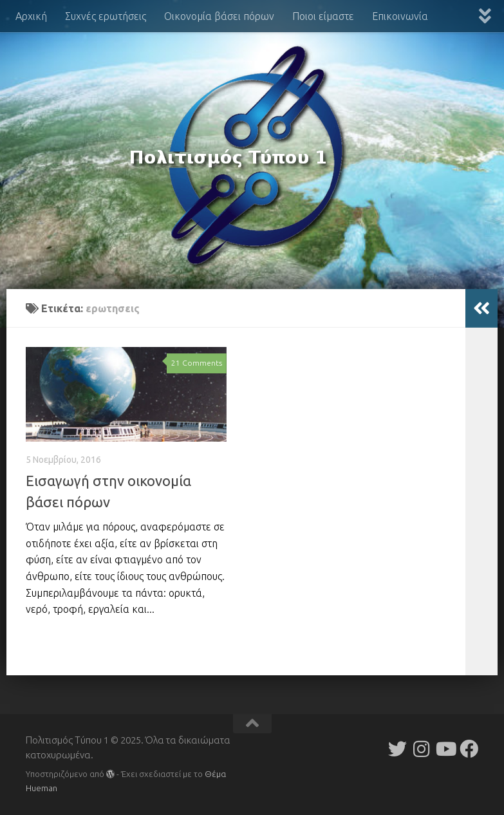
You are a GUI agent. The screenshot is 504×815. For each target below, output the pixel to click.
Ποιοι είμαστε (323, 16)
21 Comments (197, 363)
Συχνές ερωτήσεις (106, 16)
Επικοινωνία (400, 16)
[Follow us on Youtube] (445, 749)
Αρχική (31, 16)
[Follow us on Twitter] (397, 749)
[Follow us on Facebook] (469, 749)
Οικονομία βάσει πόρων (219, 16)
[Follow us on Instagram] (421, 749)
